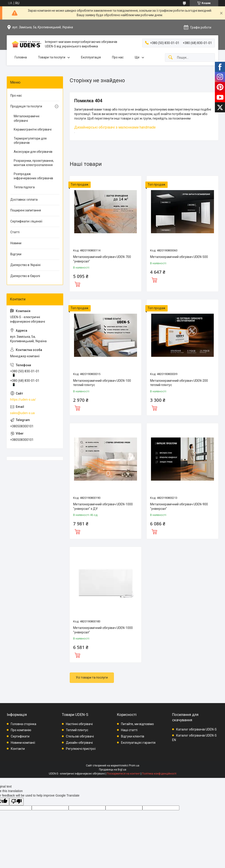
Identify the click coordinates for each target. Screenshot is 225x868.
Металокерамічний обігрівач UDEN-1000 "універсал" (103, 630)
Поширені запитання (26, 210)
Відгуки (16, 254)
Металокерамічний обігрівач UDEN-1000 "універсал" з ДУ (103, 506)
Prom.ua (134, 766)
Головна (21, 57)
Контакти (18, 749)
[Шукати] (171, 58)
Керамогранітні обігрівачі (33, 129)
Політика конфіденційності (159, 774)
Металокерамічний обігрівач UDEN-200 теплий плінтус (179, 383)
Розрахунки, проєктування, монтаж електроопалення (34, 163)
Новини (16, 243)
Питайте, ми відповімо (137, 724)
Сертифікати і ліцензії (26, 221)
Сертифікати (20, 736)
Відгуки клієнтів (133, 736)
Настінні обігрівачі (79, 724)
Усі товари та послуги (92, 677)
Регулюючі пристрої (81, 749)
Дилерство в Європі (25, 276)
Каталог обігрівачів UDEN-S (196, 729)
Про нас (118, 57)
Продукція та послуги (26, 106)
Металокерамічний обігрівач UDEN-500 (179, 257)
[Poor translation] (16, 802)
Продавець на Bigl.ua (113, 770)
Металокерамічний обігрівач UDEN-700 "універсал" (102, 259)
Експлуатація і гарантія (138, 743)
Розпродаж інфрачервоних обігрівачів (33, 176)
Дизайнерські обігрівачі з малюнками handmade (115, 127)
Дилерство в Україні (25, 265)
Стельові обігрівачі (80, 736)
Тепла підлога (24, 187)
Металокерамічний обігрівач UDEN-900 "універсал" (179, 506)
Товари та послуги (52, 57)
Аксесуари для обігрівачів (33, 152)
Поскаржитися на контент (123, 774)
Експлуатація (91, 57)
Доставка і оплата (24, 200)
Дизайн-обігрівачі (79, 743)
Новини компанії (23, 743)
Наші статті (129, 730)
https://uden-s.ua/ (23, 400)
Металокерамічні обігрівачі (27, 118)
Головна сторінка (24, 724)
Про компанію (21, 730)
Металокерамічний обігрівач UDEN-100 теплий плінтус (102, 383)
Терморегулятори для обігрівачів (30, 141)
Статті (15, 232)
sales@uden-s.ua (22, 413)
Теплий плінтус (77, 730)
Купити (77, 284)
